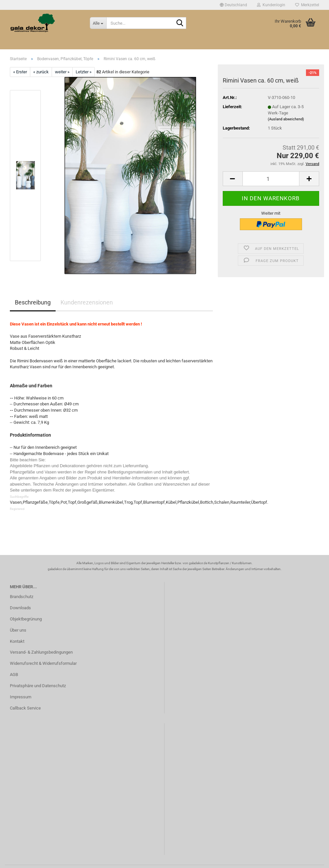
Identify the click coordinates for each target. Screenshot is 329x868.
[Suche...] (98, 23)
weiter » (62, 72)
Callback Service (25, 708)
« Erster (20, 72)
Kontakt (17, 641)
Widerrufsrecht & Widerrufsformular (43, 663)
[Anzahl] (271, 179)
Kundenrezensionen (87, 302)
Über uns (18, 630)
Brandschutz (22, 597)
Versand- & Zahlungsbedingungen (41, 652)
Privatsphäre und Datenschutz (38, 686)
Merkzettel (307, 5)
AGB (14, 675)
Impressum (21, 697)
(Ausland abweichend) (286, 119)
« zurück (41, 72)
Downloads (20, 608)
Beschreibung (33, 302)
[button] (233, 5)
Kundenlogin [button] (271, 5)
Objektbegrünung (26, 619)
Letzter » (84, 72)
